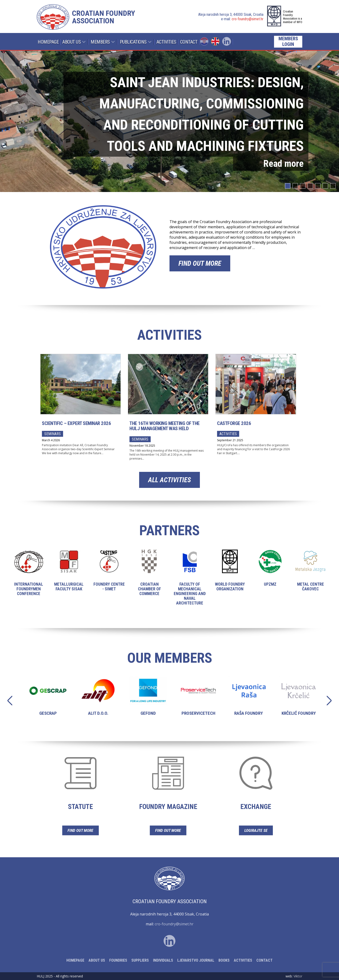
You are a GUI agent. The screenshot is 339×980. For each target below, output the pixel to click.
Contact (189, 42)
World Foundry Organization (230, 574)
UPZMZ (270, 572)
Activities (166, 42)
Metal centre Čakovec (310, 574)
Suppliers (140, 960)
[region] (169, 121)
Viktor (298, 976)
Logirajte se (256, 830)
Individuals (163, 960)
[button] (169, 121)
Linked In (227, 41)
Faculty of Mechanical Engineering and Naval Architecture (190, 581)
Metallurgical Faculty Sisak (69, 574)
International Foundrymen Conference (29, 577)
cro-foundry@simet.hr (248, 19)
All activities (169, 480)
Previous (12, 700)
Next (327, 700)
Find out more (200, 263)
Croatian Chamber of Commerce (149, 577)
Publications (133, 42)
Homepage (48, 42)
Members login (288, 41)
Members (100, 42)
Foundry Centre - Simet (109, 574)
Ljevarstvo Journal (196, 960)
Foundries (118, 960)
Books (224, 960)
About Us (72, 42)
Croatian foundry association (104, 17)
